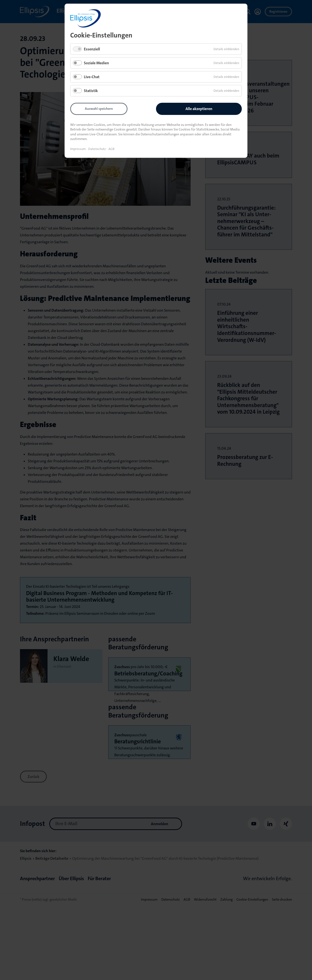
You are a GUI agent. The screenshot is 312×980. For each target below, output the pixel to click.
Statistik (91, 91)
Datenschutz (97, 149)
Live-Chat (92, 77)
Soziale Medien (96, 63)
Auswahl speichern (99, 109)
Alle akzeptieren (199, 109)
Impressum (78, 149)
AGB (112, 149)
